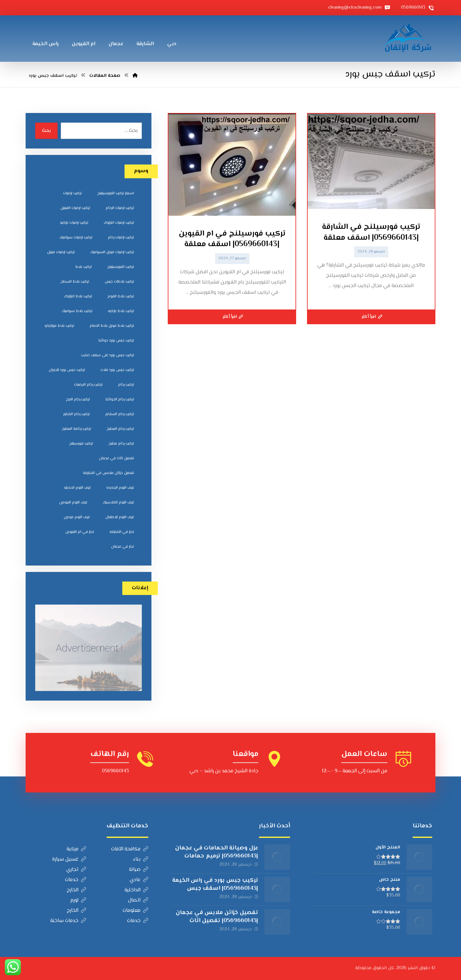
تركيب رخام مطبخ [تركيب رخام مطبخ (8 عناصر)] (121, 444)
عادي (139, 880)
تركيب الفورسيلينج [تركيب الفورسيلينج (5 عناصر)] (121, 267)
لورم (78, 900)
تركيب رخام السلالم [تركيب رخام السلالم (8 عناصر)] (120, 414)
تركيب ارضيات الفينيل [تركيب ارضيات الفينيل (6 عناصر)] (75, 208)
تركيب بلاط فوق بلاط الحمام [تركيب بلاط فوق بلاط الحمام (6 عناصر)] (112, 326)
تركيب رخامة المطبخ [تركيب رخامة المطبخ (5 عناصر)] (77, 429)
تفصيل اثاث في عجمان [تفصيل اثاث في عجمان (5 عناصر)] (117, 458)
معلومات (135, 911)
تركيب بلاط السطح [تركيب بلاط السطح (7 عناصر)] (75, 282)
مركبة (76, 849)
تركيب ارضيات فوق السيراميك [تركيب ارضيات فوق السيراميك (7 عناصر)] (112, 252)
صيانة (139, 870)
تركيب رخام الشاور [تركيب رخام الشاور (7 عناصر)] (77, 414)
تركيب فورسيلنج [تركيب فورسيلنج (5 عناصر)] (81, 444)
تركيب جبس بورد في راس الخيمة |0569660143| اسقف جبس (215, 884)
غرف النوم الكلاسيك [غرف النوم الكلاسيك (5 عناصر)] (118, 503)
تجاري (76, 870)
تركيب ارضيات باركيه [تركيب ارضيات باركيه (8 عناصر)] (74, 223)
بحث (46, 131)
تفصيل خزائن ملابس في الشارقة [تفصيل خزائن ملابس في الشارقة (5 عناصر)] (109, 473)
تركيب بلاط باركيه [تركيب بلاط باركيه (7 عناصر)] (121, 311)
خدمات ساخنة (68, 921)
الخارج (77, 890)
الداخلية (136, 890)
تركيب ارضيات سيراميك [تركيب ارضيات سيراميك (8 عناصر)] (76, 238)
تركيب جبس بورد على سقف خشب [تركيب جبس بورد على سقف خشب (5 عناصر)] (108, 355)
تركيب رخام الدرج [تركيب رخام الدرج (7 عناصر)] (78, 400)
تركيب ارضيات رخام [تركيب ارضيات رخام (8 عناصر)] (121, 238)
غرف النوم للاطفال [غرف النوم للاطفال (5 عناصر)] (120, 517)
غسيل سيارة (69, 860)
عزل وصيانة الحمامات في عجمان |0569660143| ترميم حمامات (217, 852)
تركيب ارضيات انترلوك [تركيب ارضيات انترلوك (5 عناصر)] (119, 223)
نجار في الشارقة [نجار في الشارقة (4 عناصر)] (122, 532)
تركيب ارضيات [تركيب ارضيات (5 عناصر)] (73, 193)
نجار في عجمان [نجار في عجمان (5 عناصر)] (123, 547)
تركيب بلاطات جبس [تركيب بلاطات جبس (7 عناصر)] (119, 282)
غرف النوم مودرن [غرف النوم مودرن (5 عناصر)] (77, 517)
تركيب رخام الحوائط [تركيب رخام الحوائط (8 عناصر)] (120, 400)
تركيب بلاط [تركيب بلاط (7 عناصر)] (84, 267)
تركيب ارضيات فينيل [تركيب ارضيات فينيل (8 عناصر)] (61, 252)
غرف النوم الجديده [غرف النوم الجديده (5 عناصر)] (120, 488)
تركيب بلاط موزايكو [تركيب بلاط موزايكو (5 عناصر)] (59, 326)
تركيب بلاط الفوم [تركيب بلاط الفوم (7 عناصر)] (121, 297)
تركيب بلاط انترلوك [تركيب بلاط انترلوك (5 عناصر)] (78, 297)
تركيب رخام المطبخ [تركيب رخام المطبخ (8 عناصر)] (120, 429)
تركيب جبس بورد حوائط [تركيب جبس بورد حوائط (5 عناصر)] (116, 341)
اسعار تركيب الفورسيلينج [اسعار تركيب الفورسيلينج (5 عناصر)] (116, 193)
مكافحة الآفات (130, 849)
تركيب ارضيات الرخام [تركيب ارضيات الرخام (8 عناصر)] (120, 208)
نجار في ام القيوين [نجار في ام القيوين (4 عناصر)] (80, 532)
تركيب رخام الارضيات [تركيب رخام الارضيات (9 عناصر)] (88, 385)
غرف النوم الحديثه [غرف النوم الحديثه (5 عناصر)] (77, 488)
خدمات (76, 880)
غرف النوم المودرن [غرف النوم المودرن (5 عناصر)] (73, 503)
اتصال (138, 900)
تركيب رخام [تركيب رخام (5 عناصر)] (126, 385)
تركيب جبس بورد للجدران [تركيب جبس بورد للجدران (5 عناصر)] (67, 370)
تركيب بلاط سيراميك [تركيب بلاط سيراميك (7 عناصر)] (77, 311)
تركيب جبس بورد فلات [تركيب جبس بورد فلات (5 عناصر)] (117, 370)
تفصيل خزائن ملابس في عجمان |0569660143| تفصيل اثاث (217, 917)
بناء (141, 860)
